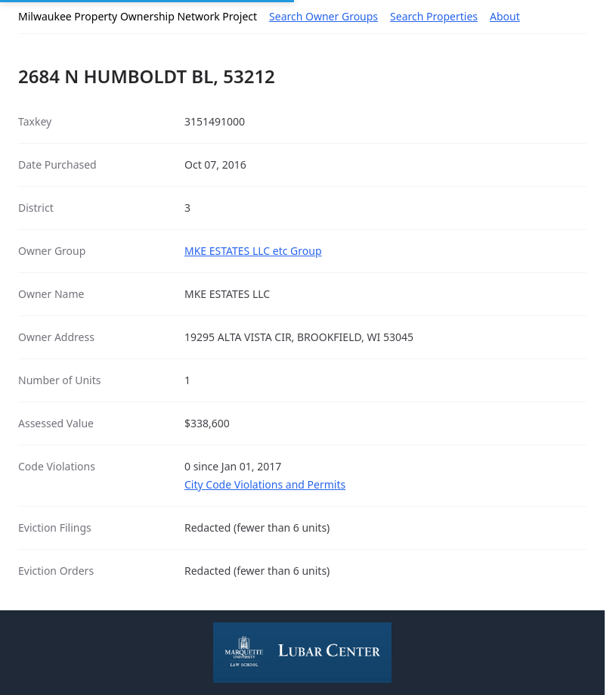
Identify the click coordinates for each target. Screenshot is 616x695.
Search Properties (434, 16)
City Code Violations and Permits (265, 484)
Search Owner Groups (323, 16)
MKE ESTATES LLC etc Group (253, 251)
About (505, 16)
